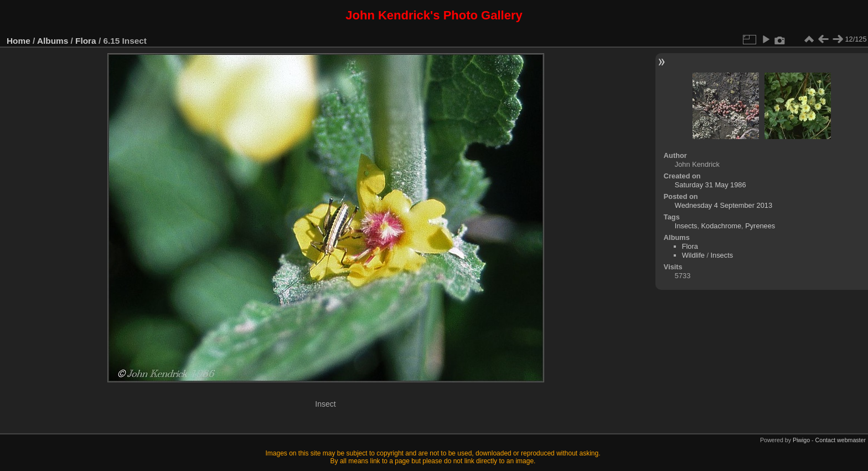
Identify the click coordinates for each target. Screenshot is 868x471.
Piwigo (801, 440)
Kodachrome (722, 226)
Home (19, 41)
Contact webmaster (841, 440)
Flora (86, 41)
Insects (686, 226)
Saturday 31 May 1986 (711, 185)
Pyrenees (760, 226)
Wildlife (693, 255)
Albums (53, 41)
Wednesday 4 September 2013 (724, 205)
